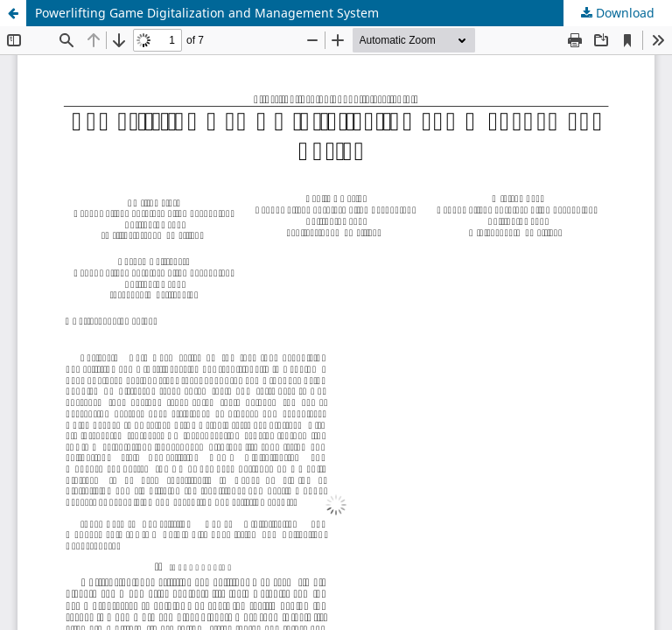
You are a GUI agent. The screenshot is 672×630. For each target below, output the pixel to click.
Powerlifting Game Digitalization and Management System (207, 13)
